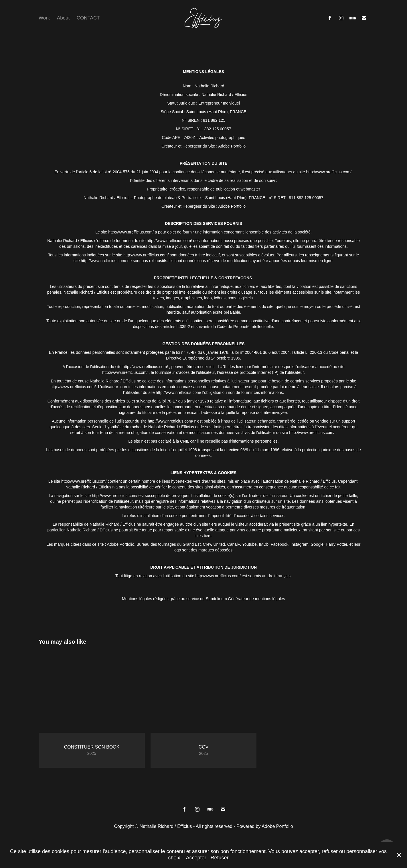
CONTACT (88, 18)
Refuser (220, 858)
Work (44, 18)
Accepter (196, 858)
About (63, 18)
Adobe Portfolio (277, 826)
